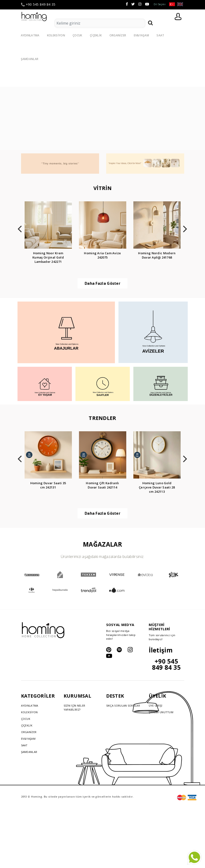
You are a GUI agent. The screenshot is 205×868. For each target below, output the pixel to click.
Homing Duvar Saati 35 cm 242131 (48, 485)
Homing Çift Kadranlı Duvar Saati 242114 (102, 485)
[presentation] (20, 227)
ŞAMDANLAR (29, 752)
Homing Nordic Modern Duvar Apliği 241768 (157, 255)
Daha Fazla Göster (102, 283)
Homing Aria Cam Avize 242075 (102, 255)
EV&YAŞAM (141, 35)
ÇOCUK (77, 35)
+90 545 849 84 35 (38, 4)
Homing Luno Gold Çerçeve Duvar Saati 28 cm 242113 (157, 487)
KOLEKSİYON (56, 35)
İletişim (161, 650)
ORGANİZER (118, 35)
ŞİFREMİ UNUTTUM (161, 712)
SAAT (160, 35)
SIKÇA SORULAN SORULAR (123, 706)
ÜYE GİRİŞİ (156, 706)
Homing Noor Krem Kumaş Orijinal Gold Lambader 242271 (48, 257)
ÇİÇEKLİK (96, 35)
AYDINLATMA (30, 35)
